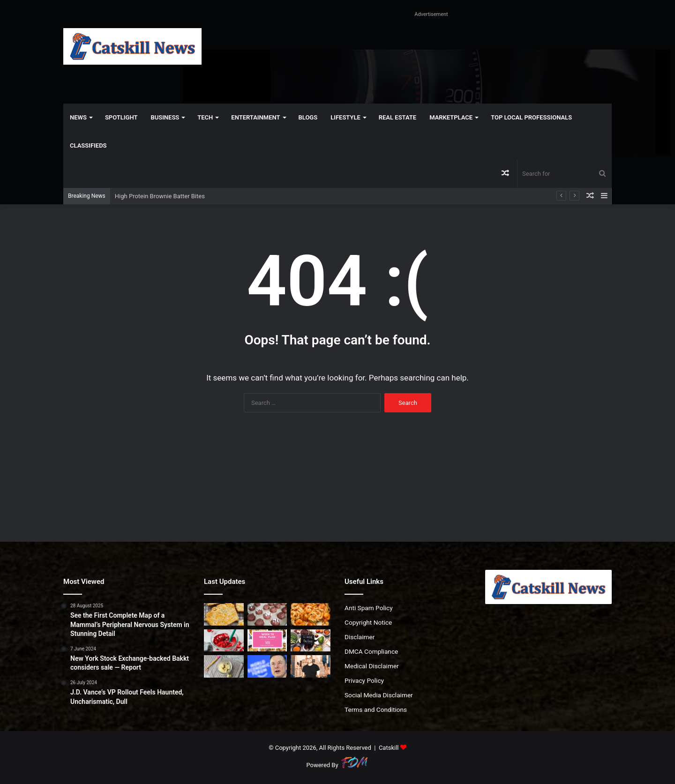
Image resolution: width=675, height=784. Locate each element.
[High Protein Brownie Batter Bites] (267, 614)
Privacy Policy (364, 680)
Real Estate (397, 117)
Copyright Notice (368, 622)
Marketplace (451, 117)
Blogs (308, 117)
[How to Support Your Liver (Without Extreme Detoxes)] (311, 641)
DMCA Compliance (371, 651)
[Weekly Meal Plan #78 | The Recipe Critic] (267, 641)
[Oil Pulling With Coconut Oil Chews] (224, 666)
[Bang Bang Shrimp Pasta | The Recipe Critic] (311, 614)
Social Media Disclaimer (379, 695)
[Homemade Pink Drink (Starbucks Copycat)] (224, 641)
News (78, 117)
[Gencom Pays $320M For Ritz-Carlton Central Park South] (311, 666)
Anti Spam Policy (369, 608)
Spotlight (121, 117)
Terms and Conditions (376, 709)
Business (165, 117)
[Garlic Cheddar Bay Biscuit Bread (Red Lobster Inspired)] (224, 614)
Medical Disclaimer (372, 666)
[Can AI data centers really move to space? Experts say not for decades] (267, 666)
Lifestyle (345, 117)
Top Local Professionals (531, 117)
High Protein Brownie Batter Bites (160, 196)
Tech (205, 117)
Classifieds (88, 146)
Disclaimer (360, 637)
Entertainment (255, 117)
